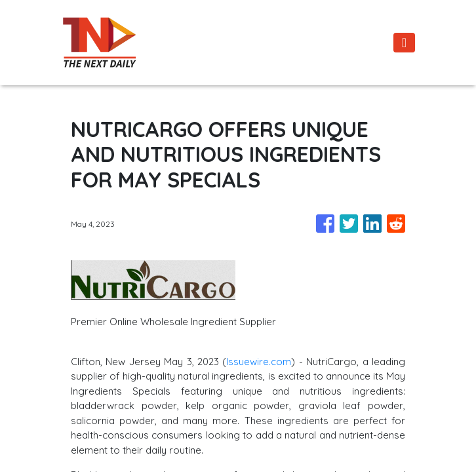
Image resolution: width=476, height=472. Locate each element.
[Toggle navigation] (404, 43)
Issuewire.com (259, 362)
